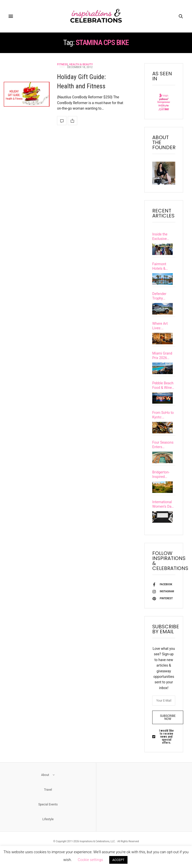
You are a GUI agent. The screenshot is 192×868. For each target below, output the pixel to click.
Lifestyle (48, 830)
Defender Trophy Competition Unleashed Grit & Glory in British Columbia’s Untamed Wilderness (164, 296)
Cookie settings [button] (90, 860)
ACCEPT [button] (118, 860)
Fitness (62, 64)
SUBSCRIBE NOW (168, 729)
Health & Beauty (81, 64)
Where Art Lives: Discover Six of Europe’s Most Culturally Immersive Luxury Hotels (163, 327)
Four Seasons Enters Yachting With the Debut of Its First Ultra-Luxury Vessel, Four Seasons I (163, 452)
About (48, 786)
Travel (48, 801)
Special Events (48, 816)
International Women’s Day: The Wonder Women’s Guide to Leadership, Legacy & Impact (163, 514)
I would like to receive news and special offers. (166, 748)
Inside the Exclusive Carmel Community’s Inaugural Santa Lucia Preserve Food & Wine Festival (163, 237)
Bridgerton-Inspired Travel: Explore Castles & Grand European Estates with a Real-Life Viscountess (163, 483)
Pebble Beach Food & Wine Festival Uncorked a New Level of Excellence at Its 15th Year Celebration (163, 389)
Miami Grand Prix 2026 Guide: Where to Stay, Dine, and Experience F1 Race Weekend (164, 358)
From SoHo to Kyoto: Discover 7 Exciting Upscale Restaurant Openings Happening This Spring (163, 421)
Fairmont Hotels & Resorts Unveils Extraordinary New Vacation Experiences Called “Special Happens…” (163, 266)
